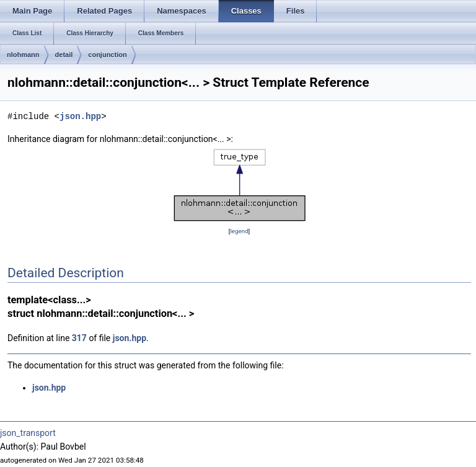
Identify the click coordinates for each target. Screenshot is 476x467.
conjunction (107, 55)
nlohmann (23, 55)
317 (79, 338)
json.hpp (80, 116)
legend (239, 231)
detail (64, 55)
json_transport (28, 433)
